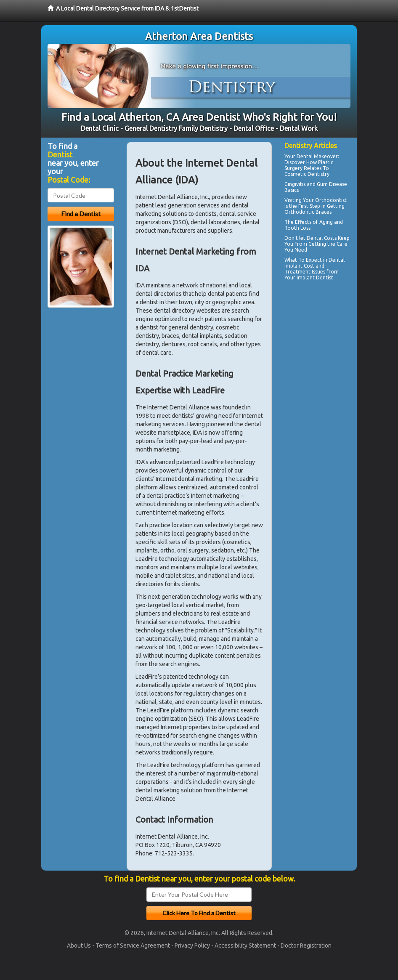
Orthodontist (331, 200)
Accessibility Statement (245, 945)
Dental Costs (322, 238)
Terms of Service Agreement (133, 945)
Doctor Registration (306, 945)
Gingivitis (295, 184)
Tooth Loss (297, 228)
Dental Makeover (317, 156)
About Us (79, 945)
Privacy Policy (192, 945)
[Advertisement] (328, 356)
